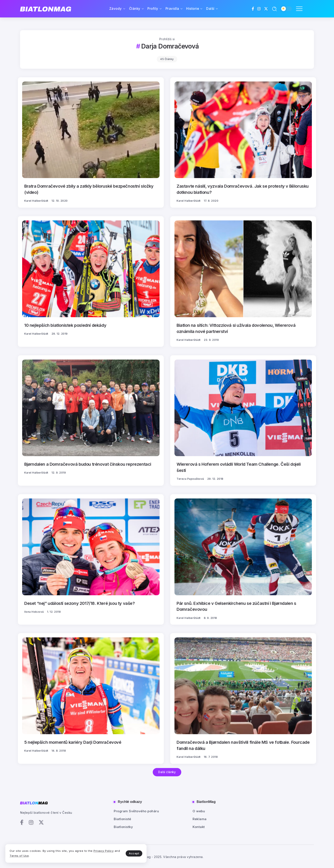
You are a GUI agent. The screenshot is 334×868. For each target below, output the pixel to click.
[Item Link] (91, 130)
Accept (100, 852)
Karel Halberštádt (36, 201)
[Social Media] (253, 9)
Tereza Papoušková (190, 478)
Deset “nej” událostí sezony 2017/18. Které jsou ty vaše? (80, 602)
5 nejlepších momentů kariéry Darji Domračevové (73, 741)
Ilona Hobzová (34, 611)
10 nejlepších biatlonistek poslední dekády (66, 325)
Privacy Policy (26, 855)
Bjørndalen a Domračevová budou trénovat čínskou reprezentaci (88, 464)
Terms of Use (53, 855)
